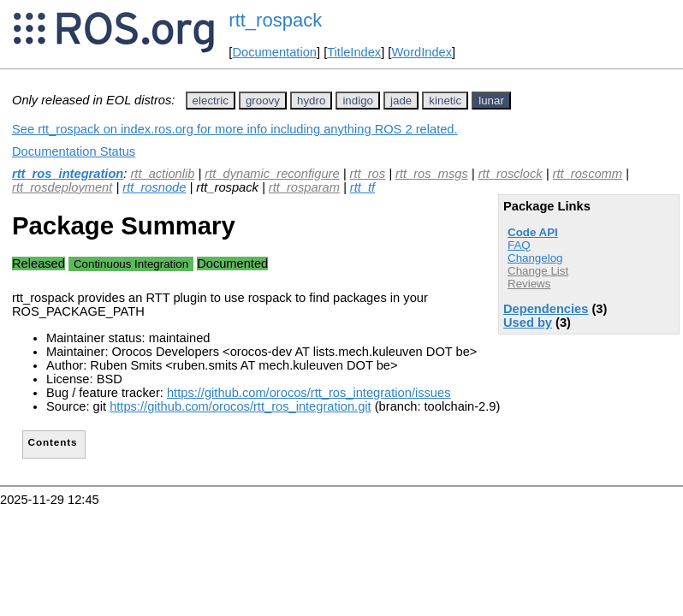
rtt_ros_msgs (432, 174)
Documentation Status (74, 151)
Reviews (529, 284)
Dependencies (546, 309)
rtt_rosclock (511, 174)
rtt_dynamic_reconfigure (272, 174)
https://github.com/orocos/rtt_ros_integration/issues (309, 393)
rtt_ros (368, 174)
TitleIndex (354, 52)
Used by (528, 323)
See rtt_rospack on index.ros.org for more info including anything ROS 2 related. (235, 129)
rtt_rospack (275, 20)
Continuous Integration (131, 264)
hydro (311, 101)
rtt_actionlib (162, 174)
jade (401, 101)
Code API (533, 232)
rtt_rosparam (304, 187)
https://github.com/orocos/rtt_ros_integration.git (241, 406)
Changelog (535, 258)
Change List (538, 271)
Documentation (274, 52)
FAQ (519, 245)
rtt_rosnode (154, 187)
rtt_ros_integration (68, 174)
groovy (263, 101)
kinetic (445, 101)
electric (211, 101)
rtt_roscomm (588, 174)
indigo (358, 101)
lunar (491, 101)
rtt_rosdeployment (62, 187)
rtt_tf (362, 187)
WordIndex (422, 52)
